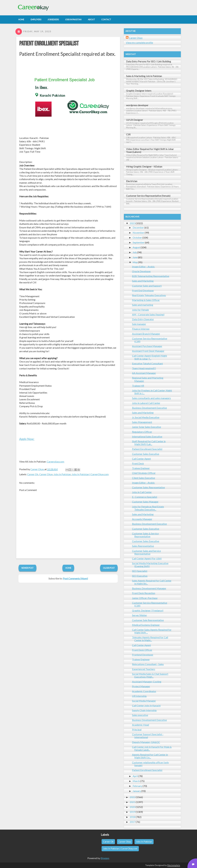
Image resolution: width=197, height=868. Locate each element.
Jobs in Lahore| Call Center (146, 403)
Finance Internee (141, 329)
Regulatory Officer (142, 432)
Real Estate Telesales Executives (149, 295)
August (136, 247)
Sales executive (140, 715)
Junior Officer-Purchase (145, 598)
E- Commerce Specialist (145, 497)
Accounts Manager (142, 519)
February (137, 786)
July (135, 252)
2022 (133, 797)
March (136, 781)
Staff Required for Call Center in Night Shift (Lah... (149, 443)
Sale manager (139, 324)
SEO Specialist (140, 571)
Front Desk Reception (144, 593)
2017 (133, 822)
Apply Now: (27, 439)
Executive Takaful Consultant (147, 363)
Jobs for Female (140, 310)
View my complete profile (139, 42)
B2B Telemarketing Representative (151, 276)
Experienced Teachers (144, 669)
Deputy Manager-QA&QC (146, 742)
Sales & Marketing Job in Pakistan (144, 76)
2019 (133, 812)
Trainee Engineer (141, 468)
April (135, 776)
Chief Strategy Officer (144, 473)
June (135, 257)
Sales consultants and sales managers (151, 398)
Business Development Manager (149, 588)
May (135, 262)
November (138, 233)
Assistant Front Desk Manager (148, 351)
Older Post (109, 568)
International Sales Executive (147, 436)
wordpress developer (137, 105)
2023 (133, 223)
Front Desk (138, 463)
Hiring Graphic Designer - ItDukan (144, 166)
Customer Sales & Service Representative (145, 535)
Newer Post (27, 568)
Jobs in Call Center (142, 492)
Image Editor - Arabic (143, 267)
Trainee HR (138, 386)
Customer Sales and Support (147, 286)
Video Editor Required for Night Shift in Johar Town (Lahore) (150, 150)
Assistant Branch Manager (146, 334)
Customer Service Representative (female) (148, 196)
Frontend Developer (143, 655)
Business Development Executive (149, 408)
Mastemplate (174, 865)
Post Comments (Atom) (75, 578)
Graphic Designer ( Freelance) (148, 610)
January (137, 791)
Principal (137, 729)
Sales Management (142, 422)
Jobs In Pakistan (62, 474)
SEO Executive (140, 576)
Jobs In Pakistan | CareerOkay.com (90, 474)
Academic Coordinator (144, 691)
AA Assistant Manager (144, 373)
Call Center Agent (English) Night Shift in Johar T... (150, 357)
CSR (128, 134)
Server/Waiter (140, 615)
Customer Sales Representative (148, 487)
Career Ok (33, 474)
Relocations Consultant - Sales (148, 664)
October (137, 237)
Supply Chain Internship (144, 710)
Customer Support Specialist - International (148, 736)
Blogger (105, 858)
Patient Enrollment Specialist (49, 44)
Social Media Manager (144, 701)
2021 (133, 802)
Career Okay (46, 474)
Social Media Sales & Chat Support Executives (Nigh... (150, 675)
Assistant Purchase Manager (147, 346)
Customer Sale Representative (148, 620)
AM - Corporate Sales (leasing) (148, 314)
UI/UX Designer (135, 120)
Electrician (132, 181)
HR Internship (139, 696)
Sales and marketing (143, 305)
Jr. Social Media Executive (146, 417)
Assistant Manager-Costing (147, 682)
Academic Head (141, 725)
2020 (133, 807)
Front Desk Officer (142, 650)
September (139, 242)
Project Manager (141, 686)
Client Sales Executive (144, 478)
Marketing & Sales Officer (146, 300)
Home (68, 568)
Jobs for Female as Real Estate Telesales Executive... (148, 508)
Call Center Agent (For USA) (147, 558)
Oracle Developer (141, 271)
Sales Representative (143, 546)
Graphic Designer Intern (139, 91)
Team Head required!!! (144, 368)
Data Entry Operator (143, 319)
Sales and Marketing (143, 281)
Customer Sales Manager (145, 502)
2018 (133, 817)
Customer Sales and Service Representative (146, 552)
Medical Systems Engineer (146, 625)
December (138, 227)
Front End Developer (143, 290)
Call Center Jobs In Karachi (146, 706)
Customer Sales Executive (146, 454)
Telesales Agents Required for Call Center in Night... (150, 639)
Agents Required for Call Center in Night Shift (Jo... (150, 756)
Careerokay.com (55, 462)
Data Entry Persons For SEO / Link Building (149, 61)
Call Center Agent (141, 459)
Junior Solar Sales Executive (147, 427)
